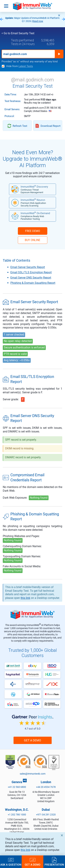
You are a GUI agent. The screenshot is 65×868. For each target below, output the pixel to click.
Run (59, 54)
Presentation (54, 865)
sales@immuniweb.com (33, 774)
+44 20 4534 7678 (46, 787)
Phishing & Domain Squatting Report (33, 283)
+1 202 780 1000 (17, 815)
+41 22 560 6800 (17, 787)
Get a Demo (32, 740)
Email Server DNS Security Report (31, 278)
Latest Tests (26, 66)
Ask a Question (11, 865)
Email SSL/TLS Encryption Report (31, 272)
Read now (38, 21)
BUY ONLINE (32, 240)
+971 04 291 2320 (46, 815)
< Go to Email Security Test (18, 33)
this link (25, 850)
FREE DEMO (33, 231)
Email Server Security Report (28, 267)
